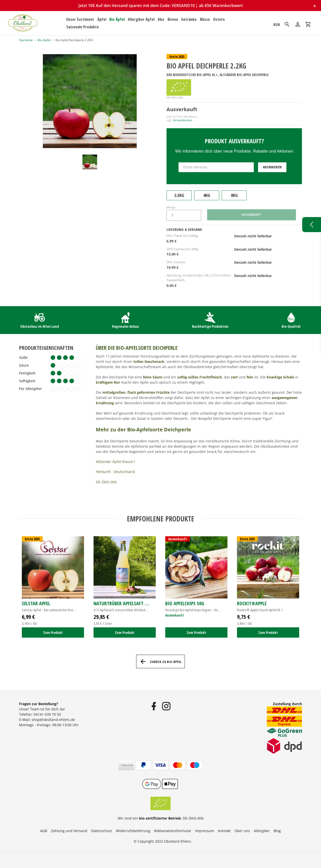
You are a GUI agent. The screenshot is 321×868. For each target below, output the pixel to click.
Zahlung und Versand (69, 831)
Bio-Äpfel (44, 40)
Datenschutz (102, 831)
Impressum (205, 831)
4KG (207, 195)
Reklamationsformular (173, 831)
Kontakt (224, 831)
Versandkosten (183, 120)
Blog (277, 831)
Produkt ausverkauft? (234, 141)
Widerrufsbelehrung (133, 831)
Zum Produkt (53, 632)
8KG (234, 195)
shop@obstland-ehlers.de (53, 720)
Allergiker (262, 831)
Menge (171, 207)
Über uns (242, 831)
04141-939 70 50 (47, 714)
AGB (44, 831)
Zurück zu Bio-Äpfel (160, 661)
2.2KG (179, 195)
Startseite (26, 40)
